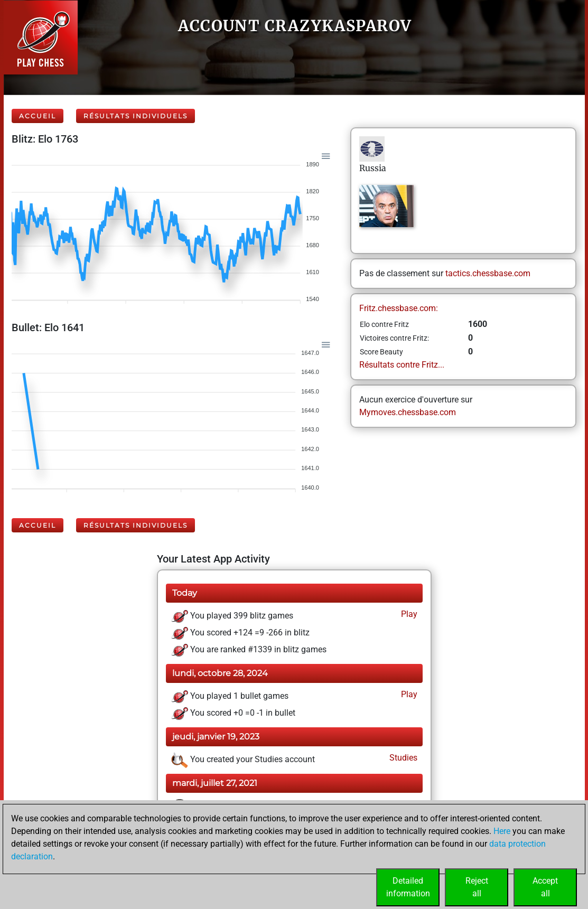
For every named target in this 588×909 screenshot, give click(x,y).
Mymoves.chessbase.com (408, 412)
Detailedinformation (408, 887)
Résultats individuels (136, 116)
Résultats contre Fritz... (402, 365)
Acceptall (545, 887)
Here (502, 831)
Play (408, 614)
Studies (402, 758)
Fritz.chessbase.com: (399, 308)
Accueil (38, 116)
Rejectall (477, 887)
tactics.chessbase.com (488, 273)
